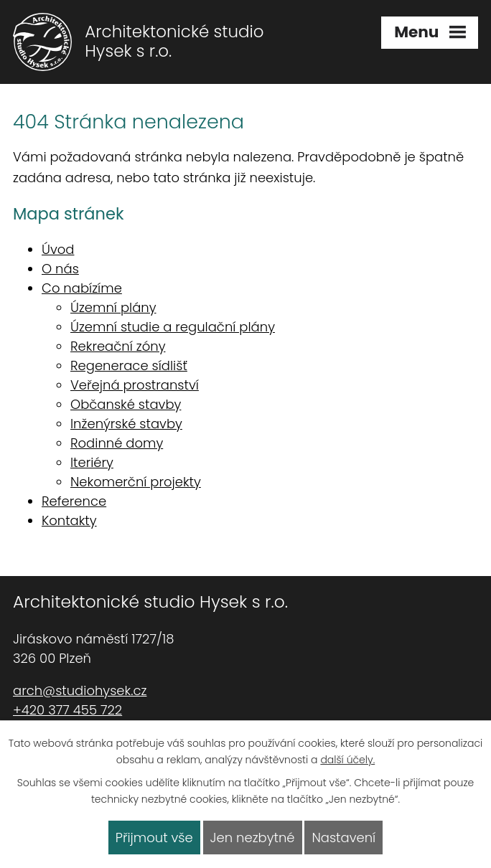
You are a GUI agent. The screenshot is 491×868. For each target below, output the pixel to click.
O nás (60, 269)
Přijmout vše (154, 838)
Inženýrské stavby (126, 424)
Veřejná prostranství (135, 385)
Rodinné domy (117, 443)
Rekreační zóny (118, 346)
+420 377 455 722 (67, 710)
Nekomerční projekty (136, 482)
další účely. (347, 760)
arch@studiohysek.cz (80, 690)
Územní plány (113, 307)
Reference (74, 501)
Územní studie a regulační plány (173, 327)
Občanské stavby (126, 404)
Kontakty (69, 520)
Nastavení (343, 838)
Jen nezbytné (253, 838)
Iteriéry (92, 462)
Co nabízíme (82, 288)
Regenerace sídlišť (129, 365)
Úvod (58, 249)
